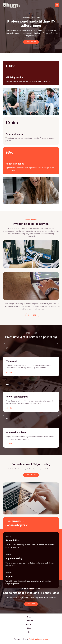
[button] (31, 475)
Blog (29, 628)
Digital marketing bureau (39, 639)
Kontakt (29, 625)
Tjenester (29, 621)
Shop (29, 617)
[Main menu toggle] (57, 5)
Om (29, 632)
